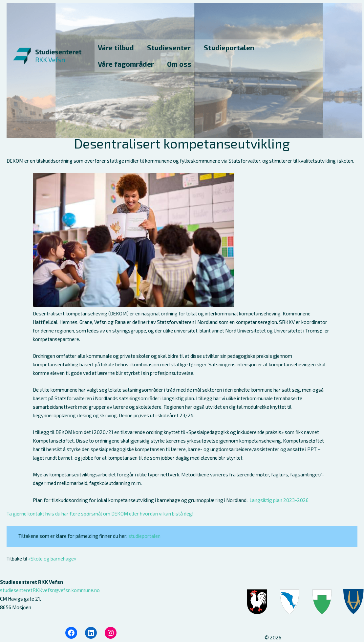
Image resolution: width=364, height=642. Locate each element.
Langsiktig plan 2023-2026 (279, 500)
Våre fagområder (126, 64)
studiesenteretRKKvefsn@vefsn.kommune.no (50, 590)
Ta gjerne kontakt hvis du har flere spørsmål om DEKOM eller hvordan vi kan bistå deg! (100, 514)
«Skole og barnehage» (52, 559)
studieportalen (144, 536)
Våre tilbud (116, 47)
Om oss (179, 64)
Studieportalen (229, 47)
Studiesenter (169, 47)
